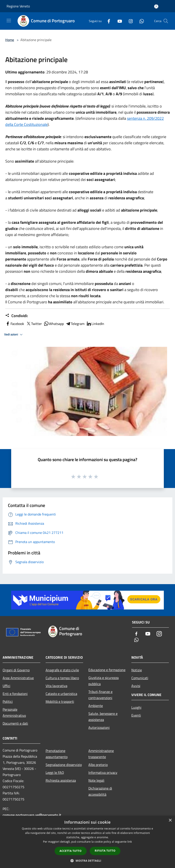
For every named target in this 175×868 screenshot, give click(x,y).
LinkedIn (95, 324)
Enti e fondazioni (15, 694)
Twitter (34, 324)
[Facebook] (107, 21)
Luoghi (136, 707)
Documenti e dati (15, 723)
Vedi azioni (14, 335)
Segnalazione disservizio (64, 765)
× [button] (170, 820)
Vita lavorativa (56, 686)
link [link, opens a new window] (130, 842)
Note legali (96, 780)
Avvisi (136, 686)
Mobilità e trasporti (60, 701)
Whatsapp (54, 324)
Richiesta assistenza (61, 780)
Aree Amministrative (18, 678)
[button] (87, 861)
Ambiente (96, 706)
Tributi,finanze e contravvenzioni (100, 695)
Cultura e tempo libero (62, 678)
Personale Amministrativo (14, 712)
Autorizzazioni (99, 727)
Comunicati (140, 678)
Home (10, 40)
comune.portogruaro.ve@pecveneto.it (32, 815)
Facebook (15, 324)
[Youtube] (118, 21)
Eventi (136, 715)
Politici (8, 701)
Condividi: (17, 316)
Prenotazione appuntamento (57, 754)
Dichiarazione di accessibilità (100, 791)
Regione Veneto (18, 6)
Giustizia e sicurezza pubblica (104, 681)
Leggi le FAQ (55, 773)
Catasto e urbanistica (61, 694)
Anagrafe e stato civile (62, 670)
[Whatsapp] (140, 21)
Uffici (6, 686)
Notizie (137, 670)
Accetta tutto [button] (71, 851)
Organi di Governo (16, 670)
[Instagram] (129, 21)
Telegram (75, 324)
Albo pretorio (98, 765)
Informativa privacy (103, 773)
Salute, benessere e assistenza (103, 717)
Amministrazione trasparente (101, 754)
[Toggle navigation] (9, 21)
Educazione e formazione (107, 670)
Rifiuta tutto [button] (105, 851)
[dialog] (87, 842)
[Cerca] (166, 21)
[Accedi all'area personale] (156, 6)
